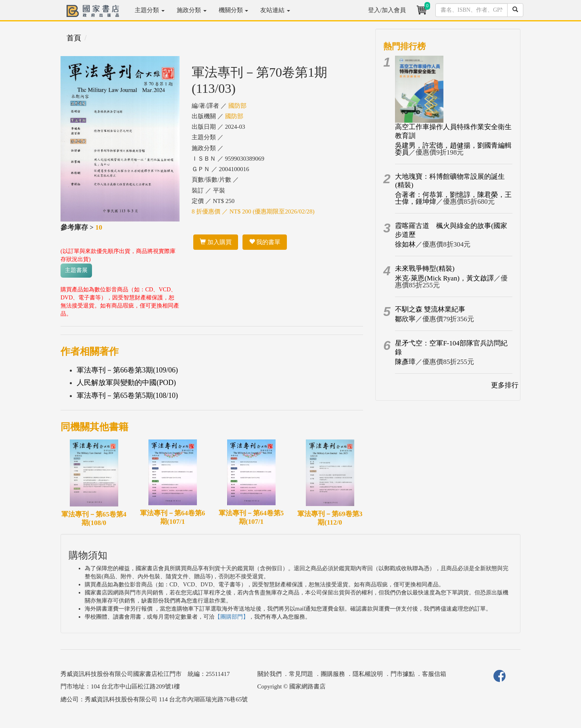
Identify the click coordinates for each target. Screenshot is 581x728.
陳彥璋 (405, 362)
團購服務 (333, 674)
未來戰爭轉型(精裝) (425, 269)
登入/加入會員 (387, 10)
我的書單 (265, 242)
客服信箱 (434, 674)
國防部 (237, 106)
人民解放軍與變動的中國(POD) (126, 383)
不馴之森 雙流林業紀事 (430, 309)
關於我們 (270, 674)
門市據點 (403, 674)
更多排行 (505, 385)
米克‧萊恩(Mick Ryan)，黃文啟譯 (444, 278)
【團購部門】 (232, 617)
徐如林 (405, 244)
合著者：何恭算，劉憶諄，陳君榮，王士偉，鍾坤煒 (453, 198)
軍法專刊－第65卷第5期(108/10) (127, 395)
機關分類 (234, 10)
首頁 (74, 38)
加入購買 (216, 242)
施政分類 (192, 10)
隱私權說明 (368, 674)
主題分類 (150, 10)
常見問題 (301, 674)
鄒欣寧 (405, 319)
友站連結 (275, 10)
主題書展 (76, 270)
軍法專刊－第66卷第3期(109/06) (127, 370)
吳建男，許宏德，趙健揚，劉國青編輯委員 (453, 149)
